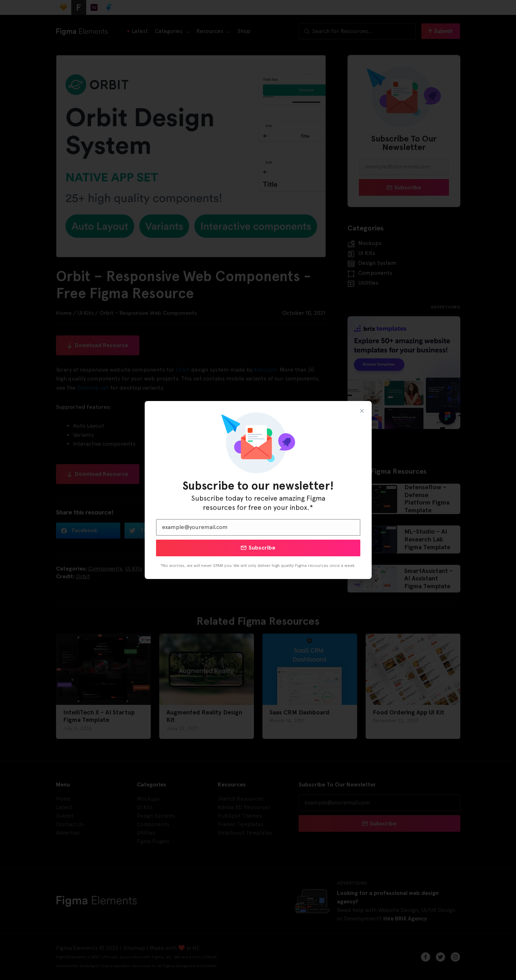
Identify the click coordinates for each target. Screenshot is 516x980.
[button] (362, 411)
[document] (258, 490)
